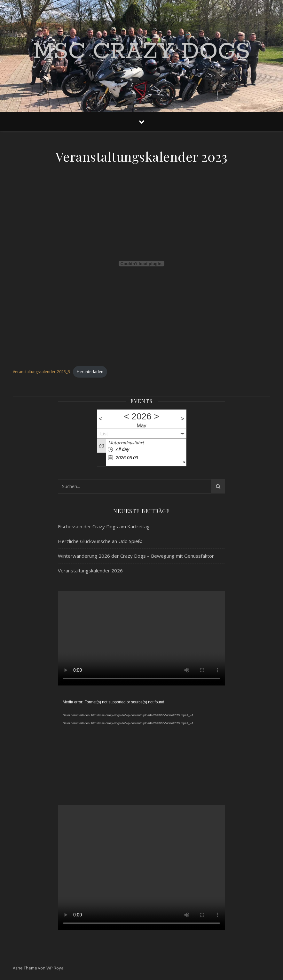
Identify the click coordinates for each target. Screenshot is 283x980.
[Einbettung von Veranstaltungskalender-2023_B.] (141, 264)
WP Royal (55, 968)
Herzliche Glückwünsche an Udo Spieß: (100, 541)
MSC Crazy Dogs (142, 52)
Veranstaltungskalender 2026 (90, 570)
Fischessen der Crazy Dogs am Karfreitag (104, 526)
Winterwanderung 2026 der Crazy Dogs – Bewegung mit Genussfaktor (136, 556)
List (104, 434)
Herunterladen (90, 372)
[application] (141, 745)
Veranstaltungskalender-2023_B (41, 372)
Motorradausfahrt (126, 443)
